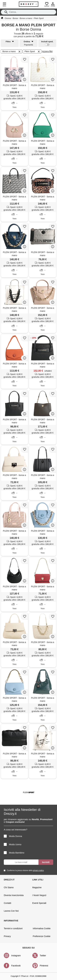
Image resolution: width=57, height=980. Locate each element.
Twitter (43, 956)
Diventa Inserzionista (14, 895)
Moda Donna (13, 836)
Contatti (7, 903)
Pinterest (44, 966)
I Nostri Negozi (39, 895)
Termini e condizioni (13, 928)
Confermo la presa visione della (25, 870)
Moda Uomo (13, 844)
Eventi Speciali (39, 903)
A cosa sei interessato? (16, 830)
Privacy (7, 936)
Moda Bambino (14, 853)
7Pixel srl (25, 976)
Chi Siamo (9, 887)
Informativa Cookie (42, 928)
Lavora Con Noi (11, 911)
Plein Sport (32, 52)
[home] (2, 18)
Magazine (37, 887)
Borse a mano (12, 52)
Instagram (16, 956)
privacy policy (38, 870)
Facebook (16, 966)
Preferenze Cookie (42, 936)
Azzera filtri (47, 51)
